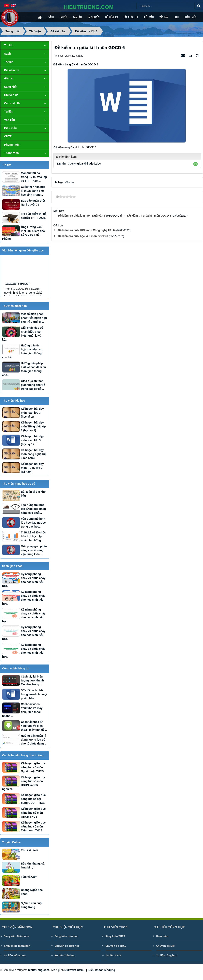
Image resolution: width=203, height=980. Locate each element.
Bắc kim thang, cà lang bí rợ (33, 866)
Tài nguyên (93, 17)
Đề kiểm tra (111, 17)
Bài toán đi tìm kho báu (33, 494)
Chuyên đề (11, 95)
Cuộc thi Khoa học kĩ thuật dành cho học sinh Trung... (33, 191)
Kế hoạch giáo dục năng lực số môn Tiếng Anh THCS (33, 826)
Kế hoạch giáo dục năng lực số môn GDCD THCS (33, 813)
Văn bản (164, 17)
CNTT (176, 17)
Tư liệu (9, 112)
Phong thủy (12, 145)
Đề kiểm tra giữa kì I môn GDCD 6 (149, 216)
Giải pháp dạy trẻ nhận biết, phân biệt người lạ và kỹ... (23, 334)
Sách (51, 17)
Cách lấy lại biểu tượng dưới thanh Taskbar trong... (32, 680)
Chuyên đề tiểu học (67, 946)
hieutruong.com (39, 970)
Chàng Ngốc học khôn (32, 892)
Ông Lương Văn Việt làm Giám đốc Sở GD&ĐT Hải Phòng (23, 233)
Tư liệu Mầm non (15, 955)
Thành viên (190, 17)
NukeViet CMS (74, 970)
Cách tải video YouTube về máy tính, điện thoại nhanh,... (22, 710)
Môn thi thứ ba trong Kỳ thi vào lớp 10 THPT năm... (34, 177)
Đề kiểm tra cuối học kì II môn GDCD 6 (83, 236)
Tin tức (9, 45)
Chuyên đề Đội (166, 946)
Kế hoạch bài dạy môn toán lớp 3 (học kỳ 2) (32, 413)
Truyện (63, 17)
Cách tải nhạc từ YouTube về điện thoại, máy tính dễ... (34, 726)
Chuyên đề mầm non (17, 946)
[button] (196, 164)
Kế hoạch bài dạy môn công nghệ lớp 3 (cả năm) (34, 454)
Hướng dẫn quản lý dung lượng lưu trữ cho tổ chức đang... (33, 740)
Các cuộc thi (131, 17)
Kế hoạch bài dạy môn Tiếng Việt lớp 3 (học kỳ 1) (33, 426)
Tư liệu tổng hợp (167, 955)
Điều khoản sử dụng (102, 970)
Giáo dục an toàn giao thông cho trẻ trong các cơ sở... (33, 385)
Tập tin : (79, 164)
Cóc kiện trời (29, 850)
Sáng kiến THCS (115, 936)
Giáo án (77, 17)
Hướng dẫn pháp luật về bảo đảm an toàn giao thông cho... (24, 369)
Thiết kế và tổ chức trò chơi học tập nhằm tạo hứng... (33, 536)
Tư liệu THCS (114, 955)
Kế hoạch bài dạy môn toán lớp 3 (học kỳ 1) (32, 440)
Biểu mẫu (149, 17)
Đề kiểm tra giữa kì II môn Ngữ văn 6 (82, 216)
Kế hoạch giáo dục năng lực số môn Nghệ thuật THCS (33, 767)
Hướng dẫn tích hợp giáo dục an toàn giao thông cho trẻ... (22, 351)
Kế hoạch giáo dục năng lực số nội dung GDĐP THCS (33, 799)
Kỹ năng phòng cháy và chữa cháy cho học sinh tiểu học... (24, 580)
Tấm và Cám (29, 877)
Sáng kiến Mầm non (16, 936)
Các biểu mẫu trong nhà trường (23, 755)
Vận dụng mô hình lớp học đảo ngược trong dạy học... (33, 523)
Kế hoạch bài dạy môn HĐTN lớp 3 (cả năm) (32, 468)
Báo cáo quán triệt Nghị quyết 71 (33, 203)
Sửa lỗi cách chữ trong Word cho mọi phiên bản (34, 694)
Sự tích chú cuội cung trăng (32, 905)
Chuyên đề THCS (116, 946)
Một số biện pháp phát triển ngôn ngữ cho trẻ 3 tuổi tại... (34, 318)
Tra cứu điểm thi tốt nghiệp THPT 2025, (34, 216)
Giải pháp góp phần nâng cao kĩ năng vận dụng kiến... (34, 550)
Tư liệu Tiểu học (65, 955)
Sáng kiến (11, 87)
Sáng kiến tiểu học (66, 936)
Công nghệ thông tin (16, 668)
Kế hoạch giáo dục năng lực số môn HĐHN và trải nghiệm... (24, 783)
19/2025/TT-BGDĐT (18, 293)
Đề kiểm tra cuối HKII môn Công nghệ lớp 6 (86, 230)
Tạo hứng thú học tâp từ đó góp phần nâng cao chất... (33, 509)
